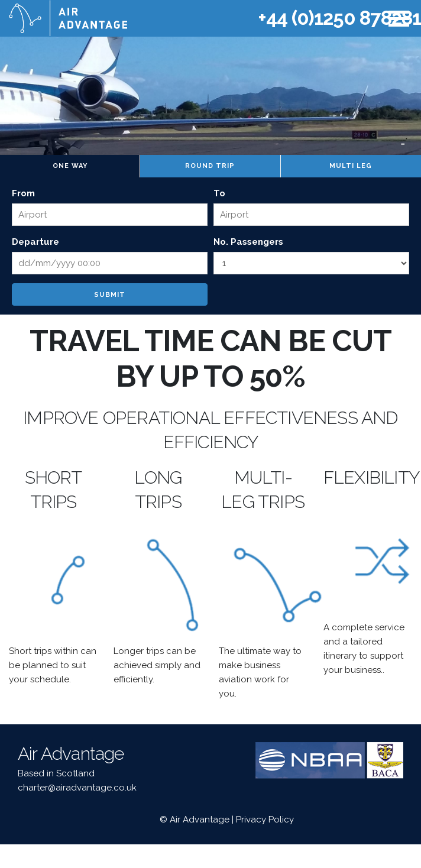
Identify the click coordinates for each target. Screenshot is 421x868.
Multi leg (351, 166)
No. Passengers (248, 242)
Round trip (210, 166)
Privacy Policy (265, 820)
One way (70, 166)
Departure (35, 242)
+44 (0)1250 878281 (339, 18)
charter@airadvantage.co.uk (77, 788)
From (23, 193)
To (219, 193)
